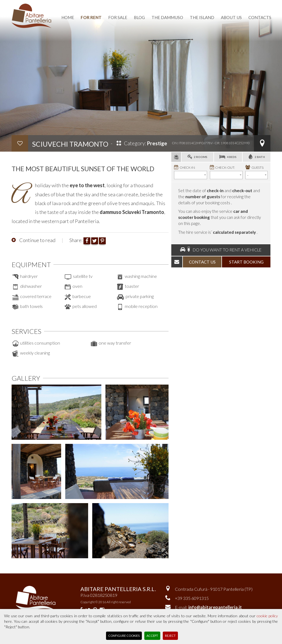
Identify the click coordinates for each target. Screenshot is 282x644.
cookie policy (267, 616)
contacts (260, 17)
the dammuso (167, 17)
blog (139, 17)
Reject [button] (170, 636)
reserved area (254, 3)
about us (231, 17)
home (68, 17)
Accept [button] (152, 636)
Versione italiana (212, 3)
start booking (246, 262)
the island (202, 17)
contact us (202, 262)
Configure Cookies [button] (124, 636)
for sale (118, 17)
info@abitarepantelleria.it (215, 607)
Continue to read (37, 240)
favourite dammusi (163, 3)
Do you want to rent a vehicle (221, 250)
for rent (91, 17)
